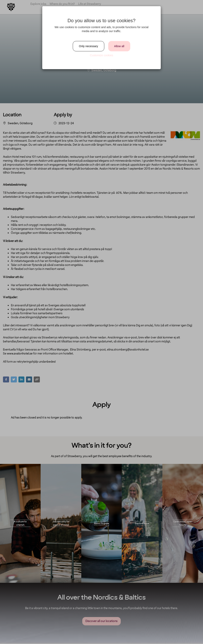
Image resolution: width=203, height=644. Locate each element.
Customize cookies (101, 55)
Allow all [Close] (119, 46)
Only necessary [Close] (88, 46)
